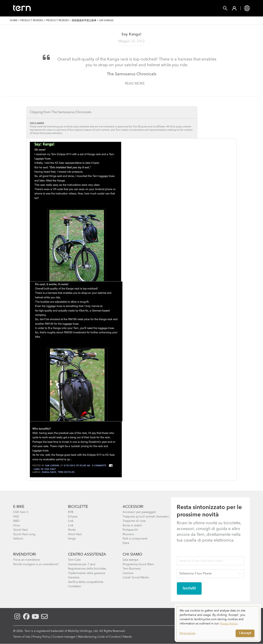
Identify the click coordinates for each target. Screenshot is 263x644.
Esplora (161, 8)
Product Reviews (32, 21)
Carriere (128, 573)
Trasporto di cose (134, 521)
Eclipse (73, 517)
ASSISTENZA (187, 8)
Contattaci (75, 586)
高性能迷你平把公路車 (84, 21)
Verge (72, 539)
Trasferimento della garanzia (87, 573)
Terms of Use (22, 637)
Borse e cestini (132, 525)
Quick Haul (20, 530)
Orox (17, 525)
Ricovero (129, 534)
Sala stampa (130, 560)
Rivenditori (25, 554)
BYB (71, 512)
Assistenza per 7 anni (82, 564)
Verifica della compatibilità (86, 582)
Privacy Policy (41, 637)
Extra (126, 543)
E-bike (19, 507)
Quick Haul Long (24, 534)
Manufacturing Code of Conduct (99, 637)
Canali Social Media (136, 578)
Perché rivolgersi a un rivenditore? (36, 564)
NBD (16, 521)
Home (14, 21)
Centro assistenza (87, 554)
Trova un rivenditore (27, 560)
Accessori (93, 8)
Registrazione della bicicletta (87, 569)
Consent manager (64, 637)
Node (72, 530)
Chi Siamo (132, 554)
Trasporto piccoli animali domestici (146, 517)
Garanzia (74, 578)
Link (71, 521)
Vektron (18, 539)
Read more (135, 84)
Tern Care (74, 560)
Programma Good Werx (138, 564)
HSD (16, 517)
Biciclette (66, 8)
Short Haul (75, 534)
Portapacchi (130, 530)
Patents (127, 637)
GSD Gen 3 (21, 512)
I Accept (245, 633)
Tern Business (132, 569)
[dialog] (218, 623)
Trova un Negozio (128, 8)
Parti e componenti (135, 539)
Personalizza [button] (187, 633)
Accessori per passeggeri (139, 512)
